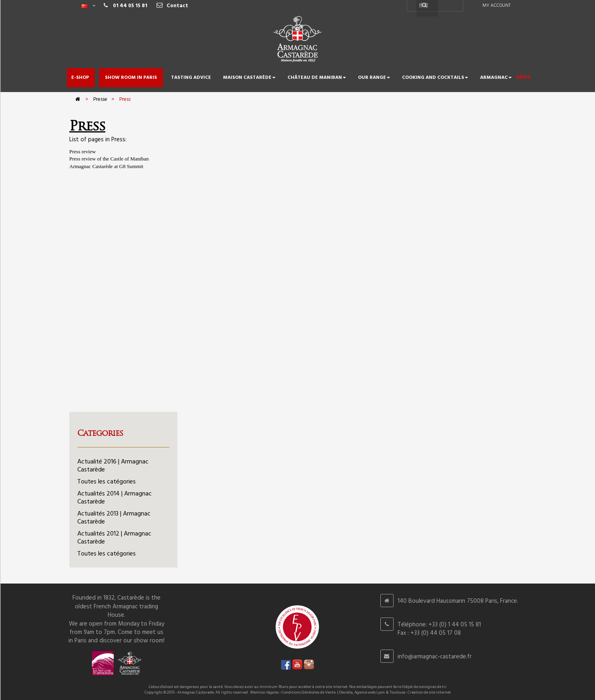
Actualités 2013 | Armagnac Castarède (114, 518)
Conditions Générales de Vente (309, 692)
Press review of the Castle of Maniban (109, 159)
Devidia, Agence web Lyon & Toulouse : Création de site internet (395, 692)
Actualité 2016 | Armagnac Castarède (113, 466)
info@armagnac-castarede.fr (435, 657)
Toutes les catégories (107, 482)
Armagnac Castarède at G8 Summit (106, 166)
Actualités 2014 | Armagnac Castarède (115, 498)
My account (497, 6)
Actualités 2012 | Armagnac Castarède (114, 538)
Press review (82, 151)
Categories (100, 433)
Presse (100, 99)
